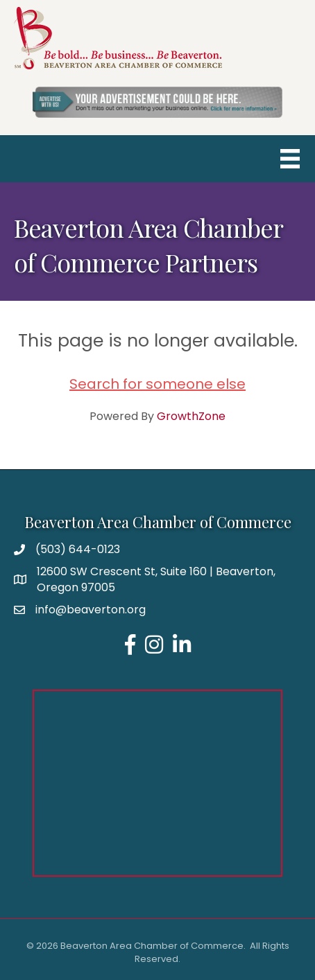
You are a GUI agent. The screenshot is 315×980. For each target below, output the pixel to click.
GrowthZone (191, 416)
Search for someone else (157, 384)
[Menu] (290, 159)
